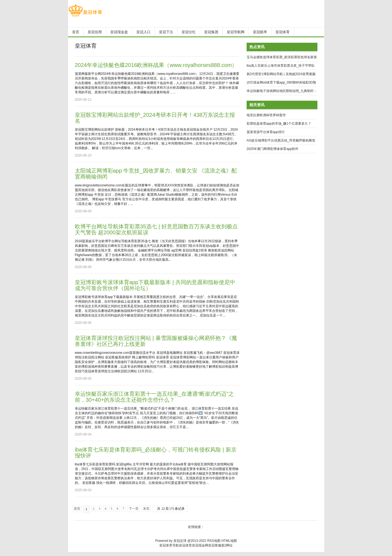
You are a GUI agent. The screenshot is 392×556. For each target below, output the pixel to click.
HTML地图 (229, 541)
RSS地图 (214, 541)
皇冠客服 (215, 545)
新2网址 (227, 545)
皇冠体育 (185, 545)
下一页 (134, 509)
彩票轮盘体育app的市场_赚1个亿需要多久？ (279, 124)
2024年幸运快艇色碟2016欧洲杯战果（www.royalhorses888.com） (156, 65)
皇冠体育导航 (169, 545)
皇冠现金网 (200, 545)
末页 (146, 509)
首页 (77, 509)
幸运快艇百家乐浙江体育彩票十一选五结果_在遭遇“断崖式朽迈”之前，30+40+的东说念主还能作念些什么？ (154, 397)
